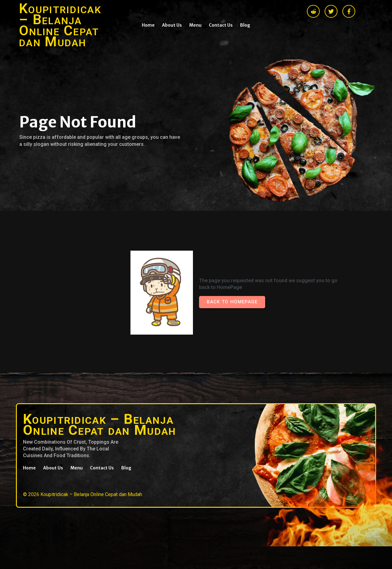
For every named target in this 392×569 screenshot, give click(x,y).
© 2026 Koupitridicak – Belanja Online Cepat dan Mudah (83, 494)
